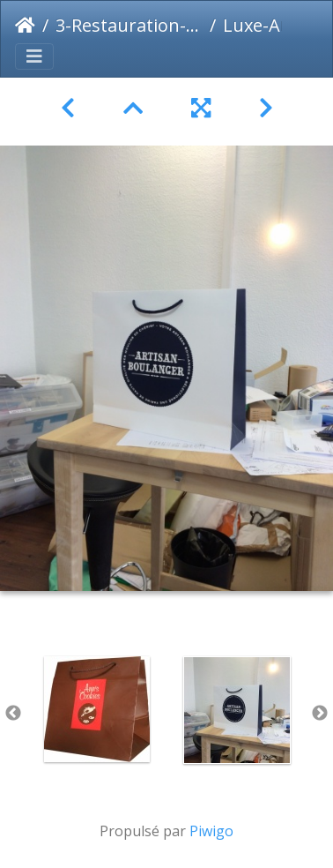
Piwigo (211, 831)
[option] (96, 709)
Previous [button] (13, 714)
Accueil (25, 26)
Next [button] (320, 714)
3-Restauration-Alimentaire (129, 25)
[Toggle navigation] (34, 56)
